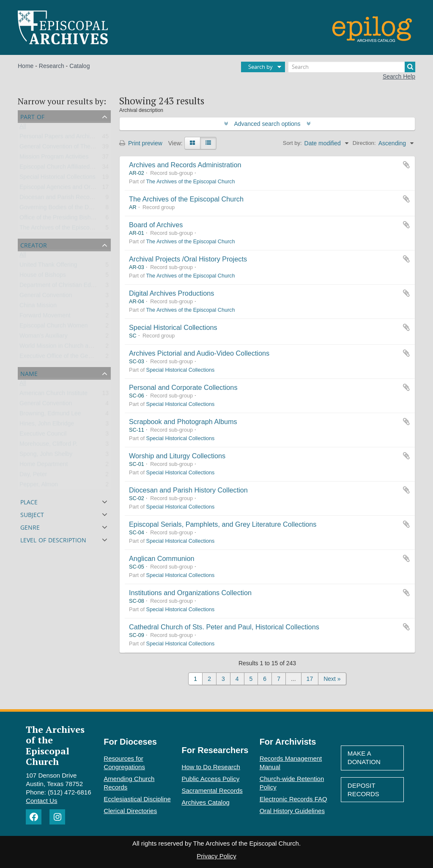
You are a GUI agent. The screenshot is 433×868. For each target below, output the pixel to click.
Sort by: (292, 143)
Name (29, 373)
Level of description (53, 539)
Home (26, 66)
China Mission (38, 307)
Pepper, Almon (39, 486)
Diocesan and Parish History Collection (188, 490)
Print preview (141, 143)
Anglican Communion (162, 558)
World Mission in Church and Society (68, 348)
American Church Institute (53, 395)
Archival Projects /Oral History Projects (188, 259)
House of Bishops (43, 277)
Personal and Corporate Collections (183, 387)
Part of (32, 116)
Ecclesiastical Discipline (137, 799)
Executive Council (43, 435)
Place (29, 501)
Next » (332, 679)
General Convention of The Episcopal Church (79, 148)
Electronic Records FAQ (293, 799)
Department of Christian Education (65, 287)
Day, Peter (33, 476)
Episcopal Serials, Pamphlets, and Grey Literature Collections (223, 524)
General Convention (46, 297)
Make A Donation (364, 758)
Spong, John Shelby (46, 456)
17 (310, 679)
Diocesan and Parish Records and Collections (80, 199)
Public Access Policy (211, 779)
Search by (260, 67)
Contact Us (41, 801)
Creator (34, 244)
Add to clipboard (406, 165)
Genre (30, 527)
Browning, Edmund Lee (50, 415)
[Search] (352, 67)
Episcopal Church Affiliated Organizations (74, 169)
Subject (32, 514)
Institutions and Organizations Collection (190, 593)
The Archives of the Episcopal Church (69, 229)
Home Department (44, 466)
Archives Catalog (206, 802)
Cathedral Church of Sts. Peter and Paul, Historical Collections (224, 627)
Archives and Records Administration (185, 165)
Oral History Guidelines (292, 811)
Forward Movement (45, 317)
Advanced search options (267, 124)
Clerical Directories (130, 811)
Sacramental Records (212, 790)
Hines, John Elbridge (47, 425)
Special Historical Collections (58, 179)
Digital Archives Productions (171, 293)
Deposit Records (363, 790)
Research (52, 66)
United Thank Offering (48, 267)
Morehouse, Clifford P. (48, 446)
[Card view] (192, 143)
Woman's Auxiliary (44, 337)
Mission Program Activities (54, 158)
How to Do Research (211, 767)
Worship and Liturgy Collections (177, 456)
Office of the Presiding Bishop (58, 219)
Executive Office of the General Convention (76, 358)
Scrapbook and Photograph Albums (183, 422)
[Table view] (208, 143)
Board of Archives (156, 225)
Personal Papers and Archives (59, 138)
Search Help (399, 76)
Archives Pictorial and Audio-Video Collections (199, 353)
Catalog (79, 66)
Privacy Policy (216, 856)
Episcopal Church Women (54, 327)
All (23, 128)
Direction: (364, 143)
